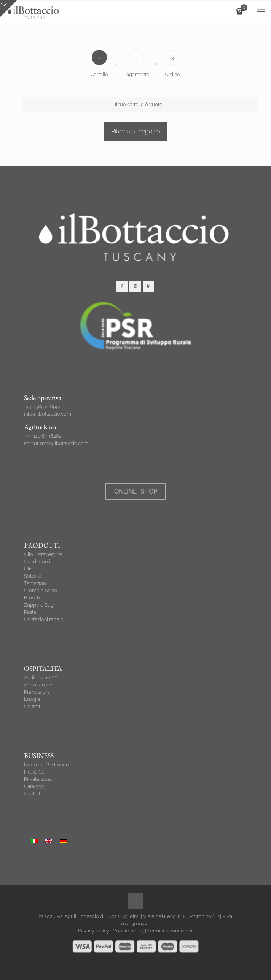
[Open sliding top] (9, 9)
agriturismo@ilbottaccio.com (56, 443)
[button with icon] (122, 286)
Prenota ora (37, 692)
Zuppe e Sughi (41, 605)
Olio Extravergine (43, 554)
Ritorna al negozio (135, 131)
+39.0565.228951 (42, 407)
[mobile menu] (261, 11)
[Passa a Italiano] (34, 841)
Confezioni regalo (44, 619)
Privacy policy (94, 931)
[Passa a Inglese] (49, 841)
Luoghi (32, 699)
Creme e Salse (41, 590)
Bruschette (36, 598)
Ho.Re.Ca (34, 772)
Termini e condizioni (170, 931)
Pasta (30, 612)
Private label (38, 779)
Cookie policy (128, 931)
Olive (30, 569)
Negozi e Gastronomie (49, 765)
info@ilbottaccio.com (48, 414)
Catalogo (34, 786)
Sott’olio (33, 576)
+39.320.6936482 (43, 436)
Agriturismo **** (41, 677)
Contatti (33, 706)
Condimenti (37, 561)
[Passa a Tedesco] (63, 841)
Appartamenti (39, 685)
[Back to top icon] (135, 901)
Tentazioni (35, 583)
